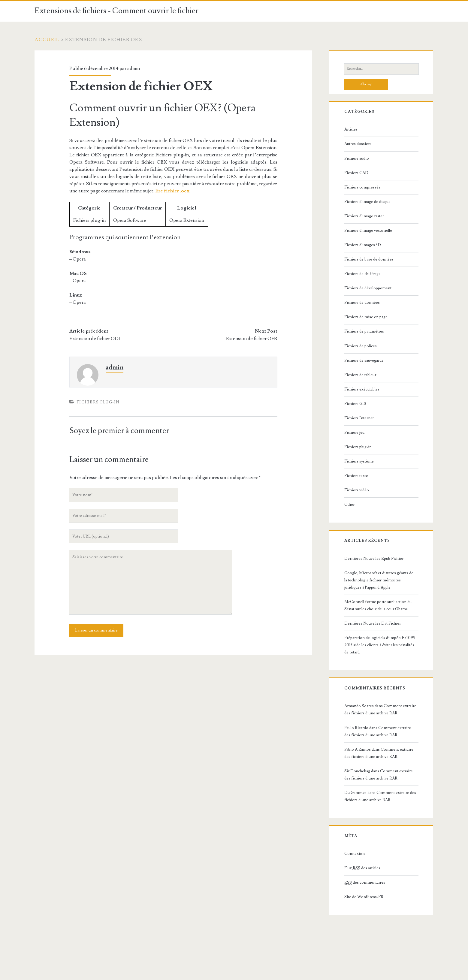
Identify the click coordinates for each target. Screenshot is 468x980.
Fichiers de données (362, 303)
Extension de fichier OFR (252, 339)
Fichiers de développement (368, 288)
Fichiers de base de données (369, 259)
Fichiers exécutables (362, 389)
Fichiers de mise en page (366, 317)
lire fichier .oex (172, 191)
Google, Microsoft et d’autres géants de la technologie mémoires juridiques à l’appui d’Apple (379, 580)
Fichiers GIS (355, 404)
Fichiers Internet (359, 418)
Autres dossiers (358, 144)
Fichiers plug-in (98, 402)
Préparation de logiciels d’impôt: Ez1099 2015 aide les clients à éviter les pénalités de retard (380, 645)
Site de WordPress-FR (364, 897)
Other (349, 505)
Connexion (355, 854)
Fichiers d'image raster (364, 216)
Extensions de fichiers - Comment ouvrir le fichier (116, 11)
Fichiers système (359, 461)
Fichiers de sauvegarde (364, 360)
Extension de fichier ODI (95, 339)
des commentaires (365, 882)
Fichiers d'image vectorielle (368, 231)
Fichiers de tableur (360, 375)
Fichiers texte (356, 476)
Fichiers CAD (356, 173)
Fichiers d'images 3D (363, 245)
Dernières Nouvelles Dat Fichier (373, 623)
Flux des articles (362, 868)
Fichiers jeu (354, 433)
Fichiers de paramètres (364, 331)
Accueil (47, 40)
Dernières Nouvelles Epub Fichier (374, 559)
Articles (351, 129)
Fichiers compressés (362, 187)
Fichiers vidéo (357, 490)
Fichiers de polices (361, 346)
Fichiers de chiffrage (362, 274)
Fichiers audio (357, 158)
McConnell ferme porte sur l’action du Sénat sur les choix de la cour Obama (378, 605)
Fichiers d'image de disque (367, 202)
